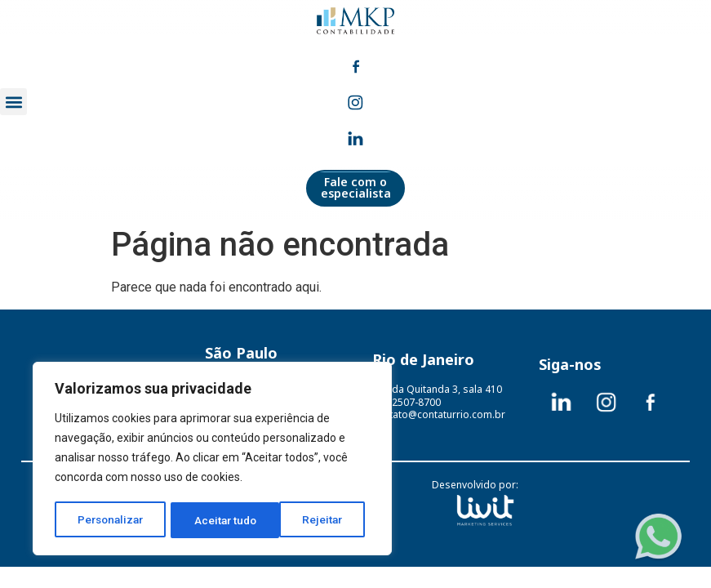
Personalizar (111, 520)
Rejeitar (215, 520)
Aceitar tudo (317, 520)
